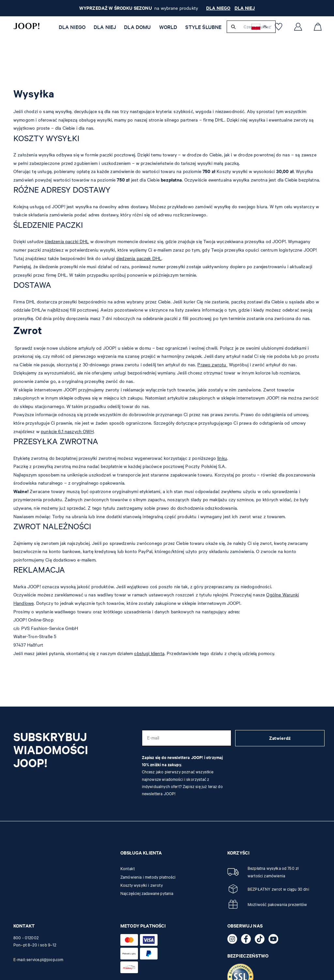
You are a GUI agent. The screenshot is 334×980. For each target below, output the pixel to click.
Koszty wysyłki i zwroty (142, 885)
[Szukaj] (233, 27)
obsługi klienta (149, 653)
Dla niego (72, 27)
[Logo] (26, 26)
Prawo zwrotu (212, 365)
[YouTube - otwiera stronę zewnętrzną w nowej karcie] (275, 940)
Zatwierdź (280, 738)
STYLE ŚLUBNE (203, 27)
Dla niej (105, 27)
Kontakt (128, 869)
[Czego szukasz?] (258, 27)
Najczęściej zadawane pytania (147, 893)
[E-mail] (187, 738)
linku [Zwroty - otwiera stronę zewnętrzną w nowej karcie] (222, 458)
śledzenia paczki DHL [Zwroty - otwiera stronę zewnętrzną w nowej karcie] (67, 241)
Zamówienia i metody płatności (148, 877)
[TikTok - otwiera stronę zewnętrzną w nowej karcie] (262, 940)
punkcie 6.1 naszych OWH (67, 431)
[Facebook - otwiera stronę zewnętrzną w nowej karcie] (248, 940)
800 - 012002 (26, 938)
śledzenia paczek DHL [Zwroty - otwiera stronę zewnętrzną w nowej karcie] (139, 258)
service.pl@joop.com (45, 959)
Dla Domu (137, 27)
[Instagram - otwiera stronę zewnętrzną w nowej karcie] (234, 940)
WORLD (168, 27)
